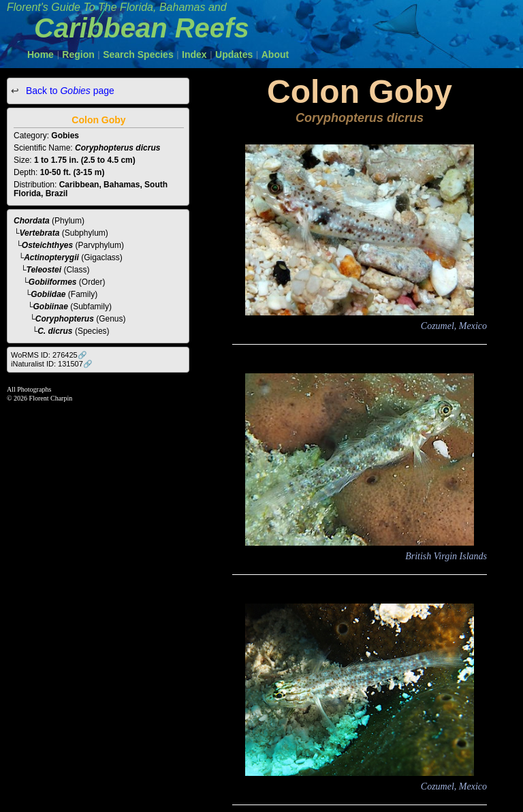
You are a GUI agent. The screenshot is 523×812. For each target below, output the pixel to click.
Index (194, 54)
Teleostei (44, 270)
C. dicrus (55, 331)
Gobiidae (48, 294)
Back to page (69, 91)
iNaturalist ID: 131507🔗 (52, 364)
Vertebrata (40, 233)
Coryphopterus (65, 319)
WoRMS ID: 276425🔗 (49, 355)
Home (41, 54)
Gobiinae (51, 307)
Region (78, 54)
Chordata (32, 221)
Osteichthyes (47, 245)
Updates (234, 54)
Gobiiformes (53, 282)
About (275, 54)
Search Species (138, 54)
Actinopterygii (51, 257)
